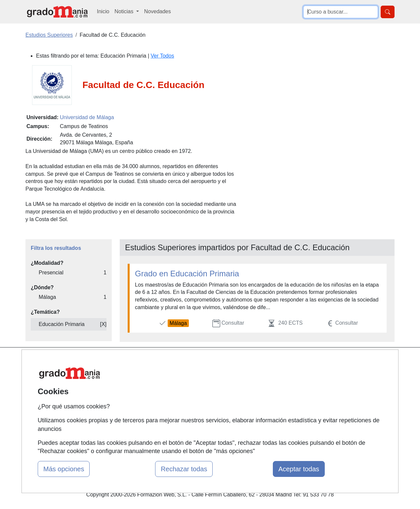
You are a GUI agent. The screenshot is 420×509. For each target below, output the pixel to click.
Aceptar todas (299, 469)
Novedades (158, 11)
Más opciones (64, 469)
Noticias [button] (125, 11)
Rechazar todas (184, 469)
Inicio (103, 11)
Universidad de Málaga (87, 117)
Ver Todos (163, 56)
